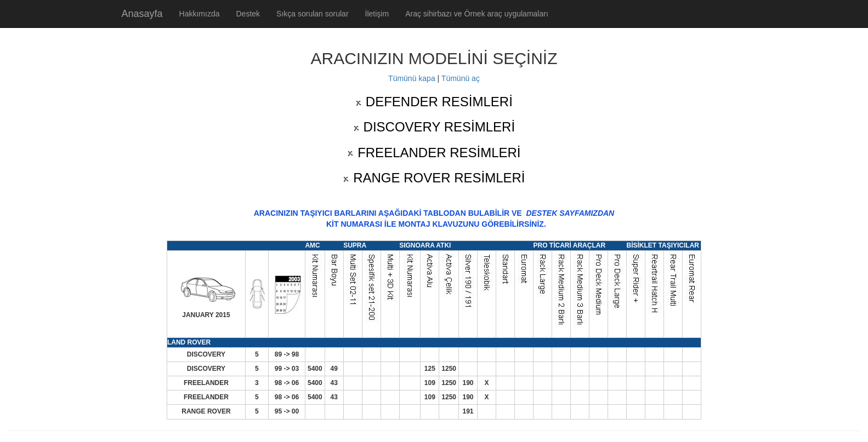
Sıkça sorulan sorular (313, 14)
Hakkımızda (200, 14)
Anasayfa (142, 14)
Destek (248, 14)
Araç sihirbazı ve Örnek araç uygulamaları (477, 14)
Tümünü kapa (412, 78)
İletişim (377, 14)
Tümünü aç (461, 78)
